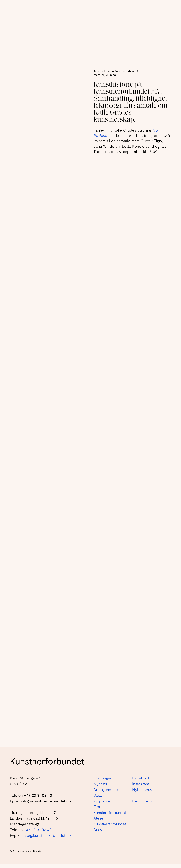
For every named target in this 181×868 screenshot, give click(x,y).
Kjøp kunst (103, 805)
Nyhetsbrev (142, 793)
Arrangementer (106, 793)
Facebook (141, 782)
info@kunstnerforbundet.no (46, 805)
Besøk (99, 799)
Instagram (141, 788)
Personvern (142, 805)
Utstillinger (102, 782)
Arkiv (98, 833)
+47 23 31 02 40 (38, 799)
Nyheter (100, 788)
